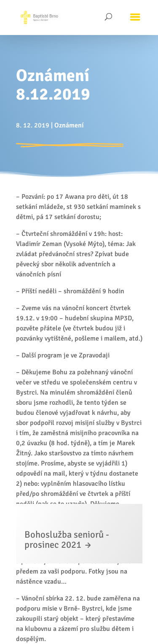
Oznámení (69, 125)
